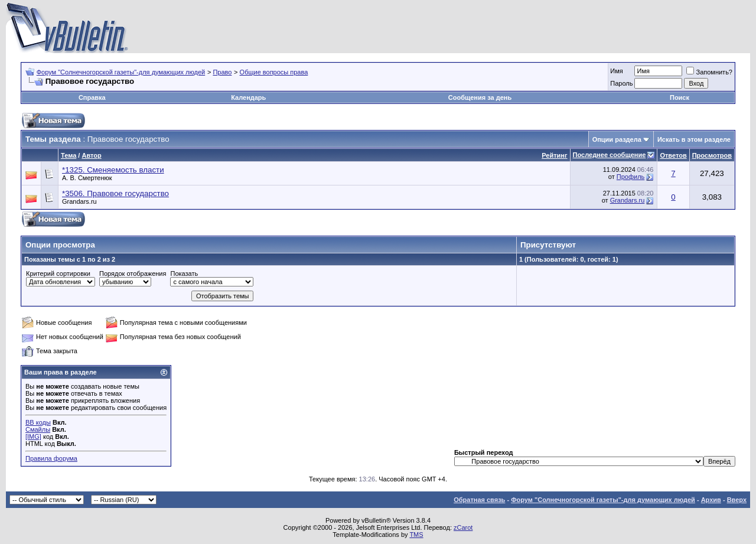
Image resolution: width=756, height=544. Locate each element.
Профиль (631, 177)
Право (222, 72)
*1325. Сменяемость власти (113, 170)
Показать (184, 273)
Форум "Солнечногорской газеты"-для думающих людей (121, 72)
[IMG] (33, 436)
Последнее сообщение (610, 155)
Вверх (737, 500)
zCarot (463, 527)
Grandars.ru (79, 201)
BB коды (38, 422)
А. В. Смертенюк (87, 178)
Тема (69, 155)
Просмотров (712, 155)
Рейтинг (554, 155)
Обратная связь (479, 500)
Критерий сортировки (58, 273)
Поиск (680, 97)
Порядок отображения (133, 273)
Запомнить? (709, 72)
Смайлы (38, 429)
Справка (92, 97)
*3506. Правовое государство (115, 193)
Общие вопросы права (274, 72)
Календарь (248, 97)
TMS (416, 535)
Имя (616, 71)
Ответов (673, 155)
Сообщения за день (480, 97)
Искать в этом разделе (694, 139)
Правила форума (51, 458)
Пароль (621, 83)
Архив (711, 500)
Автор (91, 155)
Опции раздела (617, 139)
